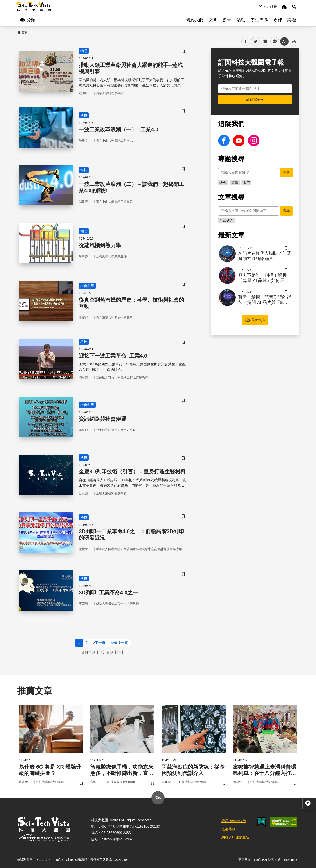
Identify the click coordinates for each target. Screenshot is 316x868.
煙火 (223, 183)
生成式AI (226, 221)
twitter (256, 42)
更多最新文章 (255, 320)
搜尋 (286, 173)
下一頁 (99, 643)
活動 (241, 20)
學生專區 (259, 20)
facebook (246, 42)
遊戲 (235, 183)
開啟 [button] (158, 798)
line (273, 42)
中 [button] (284, 42)
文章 (213, 20)
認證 (292, 20)
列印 (294, 41)
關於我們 (194, 20)
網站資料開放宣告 (235, 837)
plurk (265, 42)
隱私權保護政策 (234, 821)
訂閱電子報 (255, 99)
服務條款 (228, 829)
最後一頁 (119, 643)
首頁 (22, 32)
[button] (294, 7)
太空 (246, 183)
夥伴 (278, 20)
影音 (227, 20)
